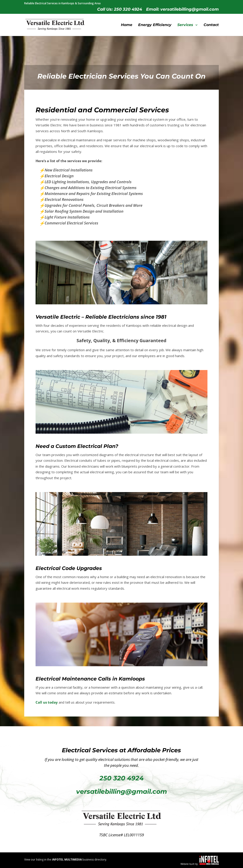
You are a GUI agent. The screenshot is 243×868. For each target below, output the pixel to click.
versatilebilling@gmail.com (121, 791)
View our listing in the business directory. (66, 860)
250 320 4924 (121, 778)
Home (127, 25)
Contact (211, 25)
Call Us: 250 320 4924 (120, 9)
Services (185, 25)
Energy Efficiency (155, 25)
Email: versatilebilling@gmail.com (182, 9)
